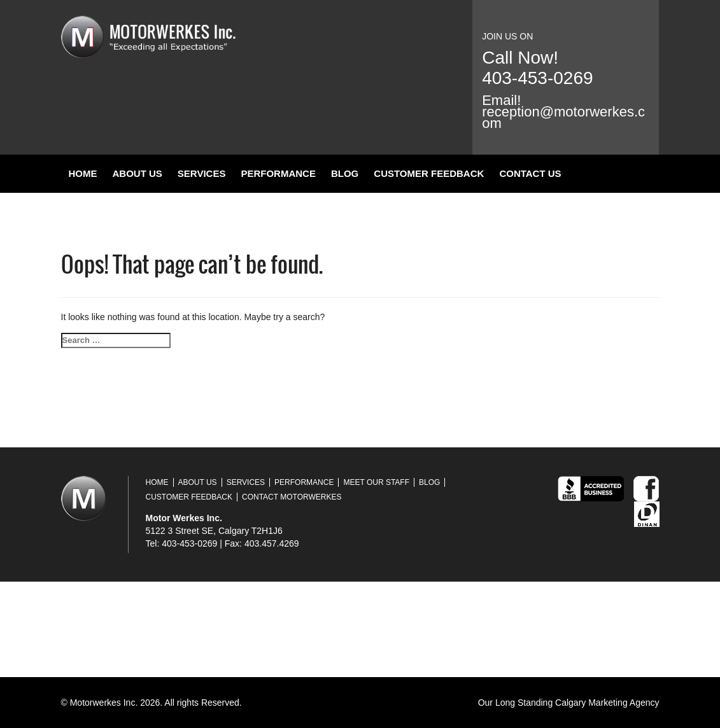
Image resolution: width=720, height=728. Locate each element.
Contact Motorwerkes (292, 497)
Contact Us (530, 173)
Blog (345, 173)
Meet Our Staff (376, 482)
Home (83, 173)
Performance (278, 173)
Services (202, 173)
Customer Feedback (429, 173)
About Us (138, 173)
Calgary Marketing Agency (607, 703)
